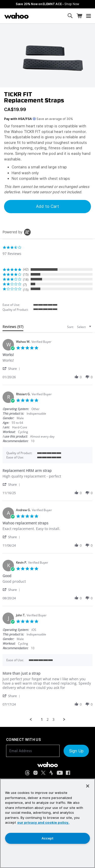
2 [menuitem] (48, 720)
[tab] (13, 328)
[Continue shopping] (37, 16)
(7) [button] (25, 285)
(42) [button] (26, 269)
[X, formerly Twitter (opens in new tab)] (43, 773)
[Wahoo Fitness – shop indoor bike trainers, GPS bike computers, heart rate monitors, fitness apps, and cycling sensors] (16, 16)
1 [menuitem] (42, 720)
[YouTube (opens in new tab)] (60, 773)
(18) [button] (26, 280)
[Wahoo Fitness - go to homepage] (48, 765)
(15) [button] (26, 274)
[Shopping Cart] (79, 16)
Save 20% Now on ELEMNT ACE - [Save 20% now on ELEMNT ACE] (48, 4)
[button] (12, 368)
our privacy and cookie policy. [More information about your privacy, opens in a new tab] (43, 822)
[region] (48, 823)
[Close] (88, 786)
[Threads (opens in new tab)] (27, 773)
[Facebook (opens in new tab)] (68, 773)
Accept (48, 838)
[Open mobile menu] (89, 16)
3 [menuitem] (53, 720)
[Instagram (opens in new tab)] (35, 773)
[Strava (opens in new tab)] (51, 773)
